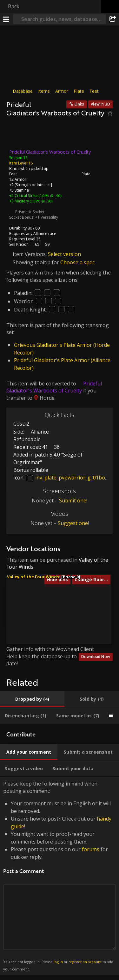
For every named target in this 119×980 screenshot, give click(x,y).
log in (58, 962)
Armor (62, 91)
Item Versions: (30, 254)
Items (44, 91)
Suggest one (73, 523)
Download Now (96, 657)
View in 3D (100, 104)
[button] (19, 598)
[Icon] (17, 135)
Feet (94, 91)
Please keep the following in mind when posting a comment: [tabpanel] (60, 876)
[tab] (32, 699)
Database (23, 91)
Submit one (73, 501)
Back (14, 6)
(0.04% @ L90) (50, 195)
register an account (85, 962)
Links (79, 104)
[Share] (113, 19)
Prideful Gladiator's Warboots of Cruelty (54, 387)
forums (91, 849)
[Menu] (6, 19)
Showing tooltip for (36, 262)
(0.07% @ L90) (41, 201)
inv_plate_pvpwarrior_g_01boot (68, 478)
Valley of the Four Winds (33, 577)
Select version (64, 254)
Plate (79, 91)
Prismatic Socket (30, 212)
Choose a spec (77, 262)
